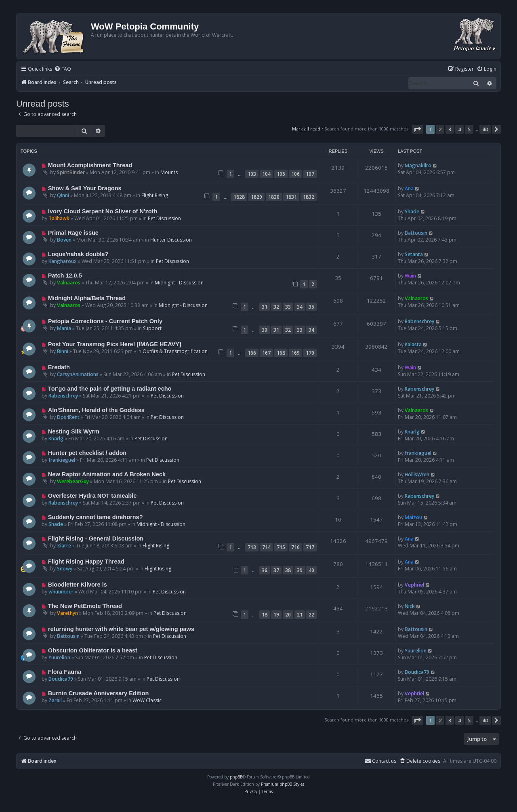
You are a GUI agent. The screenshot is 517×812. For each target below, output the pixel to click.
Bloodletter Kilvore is (78, 585)
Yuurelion (59, 657)
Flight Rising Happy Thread (86, 562)
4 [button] (459, 129)
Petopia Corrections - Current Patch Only (105, 321)
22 (311, 615)
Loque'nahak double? (78, 254)
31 (265, 307)
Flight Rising (155, 195)
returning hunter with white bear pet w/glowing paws (121, 629)
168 (281, 353)
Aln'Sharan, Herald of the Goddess (96, 410)
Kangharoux (63, 261)
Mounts (169, 172)
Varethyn (67, 613)
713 (252, 547)
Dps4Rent (68, 417)
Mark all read (306, 129)
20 (288, 615)
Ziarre (64, 546)
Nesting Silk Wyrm (74, 431)
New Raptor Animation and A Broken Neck (107, 474)
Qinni (63, 195)
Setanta (414, 254)
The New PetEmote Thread (85, 606)
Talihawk (59, 218)
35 (311, 307)
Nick (410, 606)
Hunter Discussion (171, 240)
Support (152, 328)
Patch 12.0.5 (65, 276)
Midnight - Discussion (179, 283)
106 (295, 174)
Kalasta (413, 344)
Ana (409, 188)
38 (288, 570)
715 (281, 547)
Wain (410, 276)
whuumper (61, 592)
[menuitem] (63, 69)
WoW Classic (147, 700)
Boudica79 (61, 679)
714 (266, 547)
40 (311, 570)
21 (300, 615)
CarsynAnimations (78, 374)
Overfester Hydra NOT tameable (92, 496)
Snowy (65, 569)
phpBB (236, 777)
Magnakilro (418, 165)
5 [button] (469, 129)
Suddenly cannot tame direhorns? (96, 517)
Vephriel (414, 585)
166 (252, 353)
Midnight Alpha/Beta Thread (87, 298)
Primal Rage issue (73, 233)
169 (295, 353)
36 (265, 570)
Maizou (413, 517)
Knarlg (56, 439)
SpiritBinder (71, 172)
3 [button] (450, 129)
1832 (309, 197)
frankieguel (62, 460)
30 (265, 330)
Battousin (416, 233)
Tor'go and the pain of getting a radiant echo (110, 389)
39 (300, 570)
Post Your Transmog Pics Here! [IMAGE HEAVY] (115, 344)
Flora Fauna (65, 672)
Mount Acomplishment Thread (90, 165)
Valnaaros (69, 283)
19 (276, 615)
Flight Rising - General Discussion (96, 539)
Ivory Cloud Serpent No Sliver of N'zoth (103, 211)
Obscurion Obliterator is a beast (93, 650)
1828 (239, 197)
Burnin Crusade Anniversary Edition (99, 693)
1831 (291, 197)
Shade (412, 211)
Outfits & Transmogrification (175, 351)
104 (266, 174)
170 (310, 353)
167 (266, 353)
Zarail (55, 700)
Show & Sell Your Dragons (85, 188)
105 (281, 174)
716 (295, 547)
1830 (274, 197)
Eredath (59, 367)
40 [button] (485, 129)
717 (310, 547)
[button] (417, 129)
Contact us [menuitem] (380, 761)
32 (276, 307)
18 (265, 615)
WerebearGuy (73, 481)
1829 (256, 197)
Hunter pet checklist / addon (87, 453)
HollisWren (417, 474)
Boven (64, 240)
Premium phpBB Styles (283, 784)
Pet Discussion (164, 218)
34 (300, 307)
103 (252, 174)
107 (310, 174)
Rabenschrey (419, 321)
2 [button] (440, 129)
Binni (63, 351)
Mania (64, 328)
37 (276, 570)
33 (288, 307)
